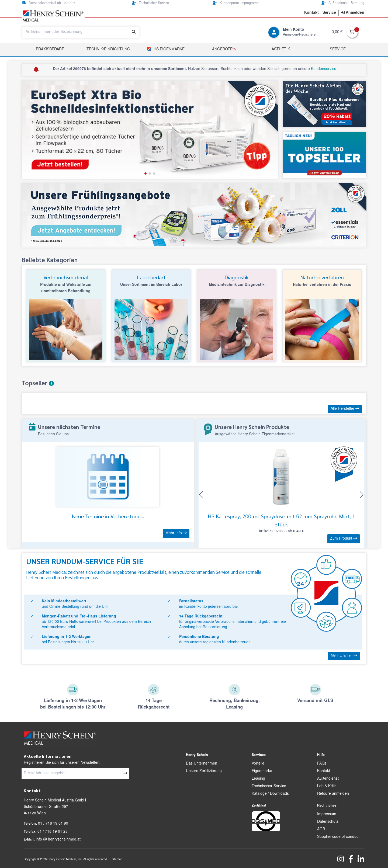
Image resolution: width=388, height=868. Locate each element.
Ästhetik (281, 50)
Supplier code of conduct (338, 837)
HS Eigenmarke (166, 49)
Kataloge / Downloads (270, 794)
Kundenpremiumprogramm (236, 3)
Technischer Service (150, 3)
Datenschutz (328, 822)
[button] (145, 173)
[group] (150, 130)
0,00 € (337, 32)
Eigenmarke (262, 771)
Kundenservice (324, 69)
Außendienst (328, 779)
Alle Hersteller (345, 409)
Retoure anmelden (333, 794)
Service (338, 50)
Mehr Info (176, 533)
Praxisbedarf (50, 50)
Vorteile (258, 764)
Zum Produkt (344, 539)
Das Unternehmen (202, 764)
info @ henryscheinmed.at (58, 840)
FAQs (322, 764)
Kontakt (324, 771)
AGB (321, 829)
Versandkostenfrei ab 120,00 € (49, 3)
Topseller (38, 383)
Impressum (327, 814)
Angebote (224, 50)
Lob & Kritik (327, 786)
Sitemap (117, 860)
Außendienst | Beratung (343, 3)
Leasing (258, 779)
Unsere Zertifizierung (204, 771)
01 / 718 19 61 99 (53, 824)
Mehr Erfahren (344, 656)
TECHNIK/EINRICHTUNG (108, 50)
